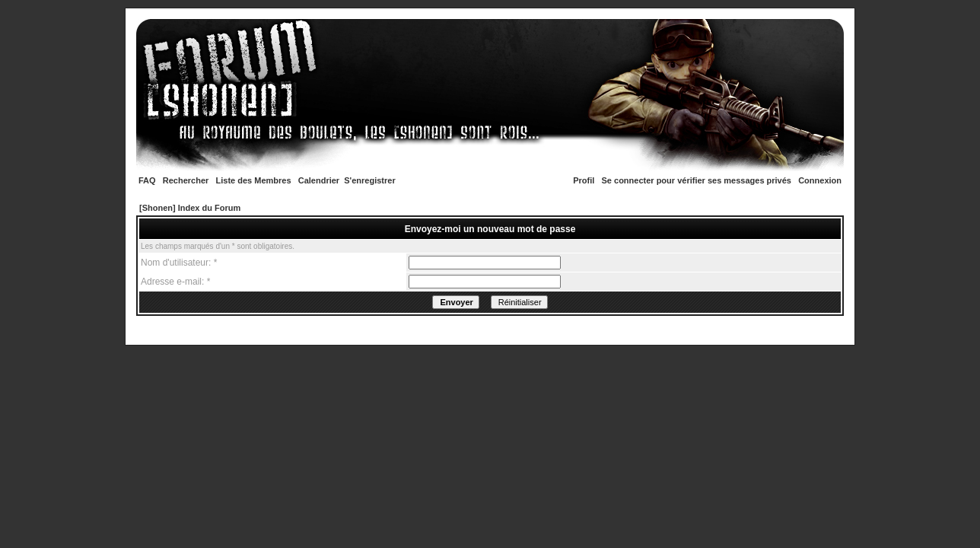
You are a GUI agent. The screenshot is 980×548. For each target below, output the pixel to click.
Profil (584, 180)
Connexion (820, 180)
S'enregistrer (369, 180)
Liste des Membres (254, 180)
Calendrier (319, 180)
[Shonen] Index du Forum (190, 208)
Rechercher (186, 180)
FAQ (147, 180)
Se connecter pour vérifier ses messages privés (697, 180)
